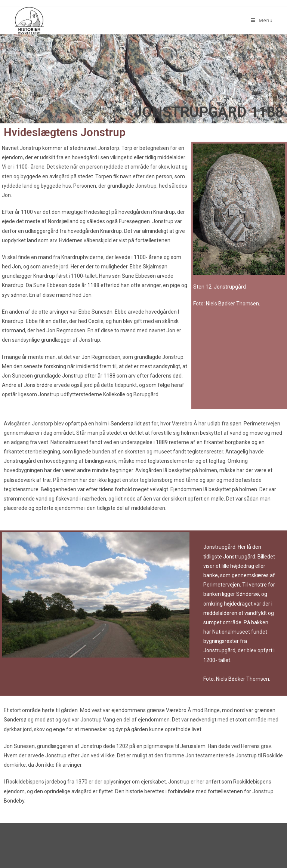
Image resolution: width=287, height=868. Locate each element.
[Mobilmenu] (262, 20)
